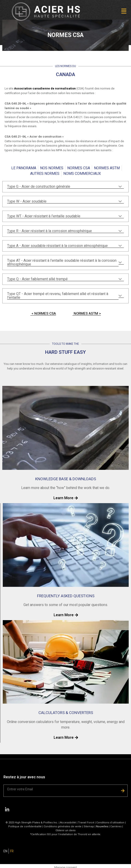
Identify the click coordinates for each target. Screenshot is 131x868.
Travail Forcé (86, 823)
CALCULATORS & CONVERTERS (66, 713)
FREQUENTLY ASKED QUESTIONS (66, 596)
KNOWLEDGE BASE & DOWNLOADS (66, 479)
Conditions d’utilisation (110, 823)
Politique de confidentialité (25, 826)
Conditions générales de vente (63, 826)
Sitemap (89, 826)
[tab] (65, 187)
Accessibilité (68, 823)
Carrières (116, 826)
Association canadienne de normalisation (45, 88)
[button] (109, 12)
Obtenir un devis (65, 830)
